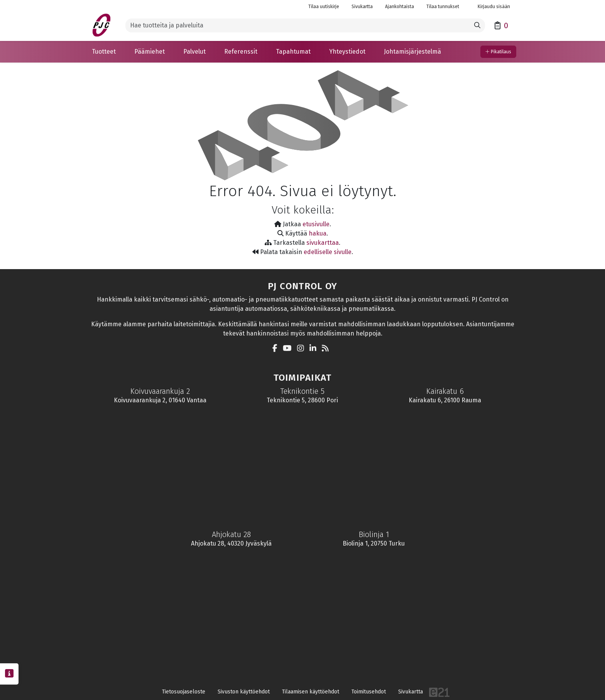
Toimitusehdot (369, 692)
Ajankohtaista (400, 7)
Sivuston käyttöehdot (244, 692)
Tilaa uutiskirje (324, 7)
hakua (318, 233)
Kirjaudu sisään (491, 7)
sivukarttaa (323, 243)
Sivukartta (362, 7)
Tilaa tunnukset (443, 7)
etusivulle (316, 224)
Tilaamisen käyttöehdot (311, 692)
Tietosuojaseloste (184, 692)
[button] (104, 52)
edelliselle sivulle (328, 252)
